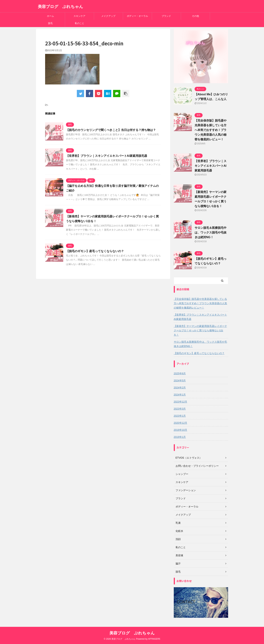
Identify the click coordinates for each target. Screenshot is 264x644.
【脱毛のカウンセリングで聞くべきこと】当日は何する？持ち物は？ (111, 130)
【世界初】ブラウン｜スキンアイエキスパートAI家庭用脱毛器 (107, 156)
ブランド (166, 16)
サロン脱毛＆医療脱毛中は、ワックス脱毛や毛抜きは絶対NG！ (211, 232)
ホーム (50, 16)
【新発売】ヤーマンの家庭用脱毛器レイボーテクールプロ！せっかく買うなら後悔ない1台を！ (200, 330)
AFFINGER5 (154, 639)
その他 (195, 16)
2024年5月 (180, 381)
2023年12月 (181, 402)
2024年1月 (180, 395)
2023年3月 (180, 409)
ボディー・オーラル (137, 16)
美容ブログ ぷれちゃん (61, 7)
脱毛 (50, 23)
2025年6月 (180, 373)
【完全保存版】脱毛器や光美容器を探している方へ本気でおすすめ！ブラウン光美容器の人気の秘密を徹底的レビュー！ (211, 130)
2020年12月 (181, 423)
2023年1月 (180, 416)
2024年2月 (180, 388)
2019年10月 (181, 430)
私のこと (80, 23)
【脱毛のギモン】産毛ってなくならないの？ (95, 251)
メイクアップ (108, 16)
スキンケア (79, 16)
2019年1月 (180, 437)
